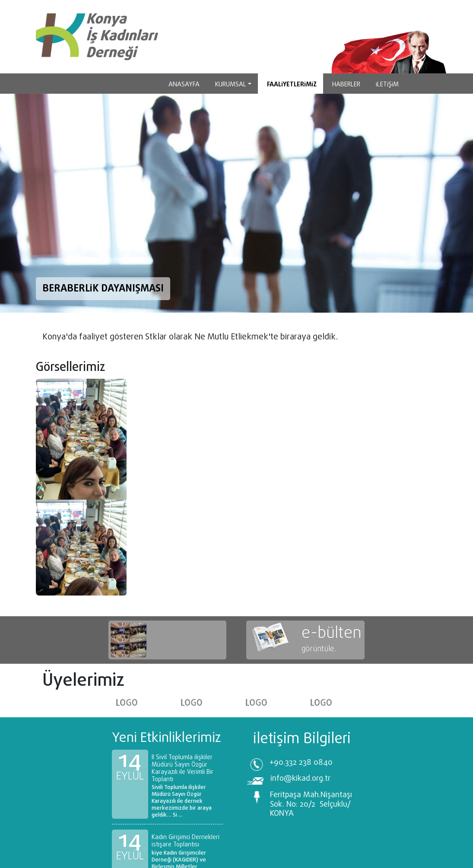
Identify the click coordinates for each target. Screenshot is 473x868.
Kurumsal (231, 84)
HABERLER (346, 84)
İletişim (387, 84)
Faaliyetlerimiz (292, 84)
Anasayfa (184, 84)
